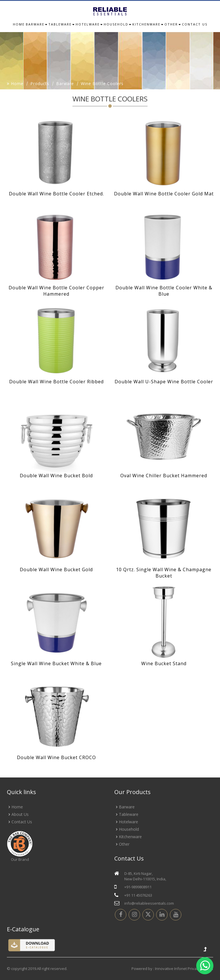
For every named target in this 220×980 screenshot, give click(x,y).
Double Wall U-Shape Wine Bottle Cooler (164, 382)
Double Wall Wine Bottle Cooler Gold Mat (164, 194)
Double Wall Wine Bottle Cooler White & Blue (164, 291)
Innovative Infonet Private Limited (184, 969)
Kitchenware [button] (148, 24)
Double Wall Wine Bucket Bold (56, 476)
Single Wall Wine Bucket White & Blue (56, 663)
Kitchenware (130, 837)
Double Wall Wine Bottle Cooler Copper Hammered (56, 291)
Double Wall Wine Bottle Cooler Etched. (56, 194)
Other (124, 844)
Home (19, 24)
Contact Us (22, 822)
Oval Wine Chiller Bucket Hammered (164, 476)
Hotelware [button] (89, 24)
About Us (20, 814)
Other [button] (173, 24)
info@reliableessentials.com (149, 903)
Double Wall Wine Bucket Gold (56, 569)
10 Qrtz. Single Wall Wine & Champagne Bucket (164, 573)
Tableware (129, 814)
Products (40, 84)
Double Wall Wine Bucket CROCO (56, 757)
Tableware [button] (61, 24)
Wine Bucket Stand (164, 663)
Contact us (195, 24)
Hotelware (128, 822)
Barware (65, 84)
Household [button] (117, 24)
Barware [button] (37, 24)
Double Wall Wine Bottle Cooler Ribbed (56, 382)
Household (129, 829)
